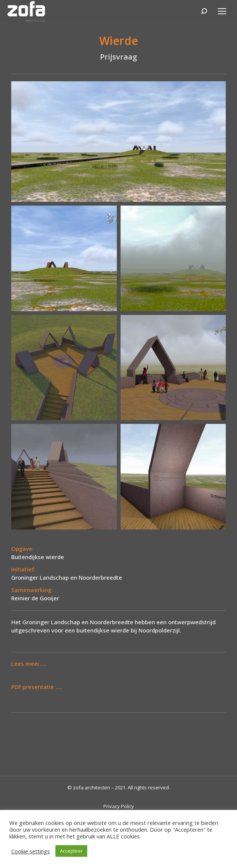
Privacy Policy (119, 806)
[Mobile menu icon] (222, 11)
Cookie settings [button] (31, 851)
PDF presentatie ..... (37, 687)
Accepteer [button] (71, 851)
